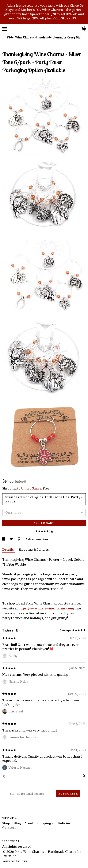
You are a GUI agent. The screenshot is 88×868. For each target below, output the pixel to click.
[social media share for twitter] (12, 539)
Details (8, 549)
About (29, 823)
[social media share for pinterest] (20, 539)
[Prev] (4, 777)
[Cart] (84, 30)
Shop (7, 823)
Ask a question (37, 539)
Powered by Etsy (15, 861)
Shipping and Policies (54, 823)
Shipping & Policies (34, 549)
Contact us (10, 828)
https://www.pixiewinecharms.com (46, 608)
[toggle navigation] (5, 29)
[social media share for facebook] (4, 539)
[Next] (84, 776)
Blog (18, 823)
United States (31, 488)
